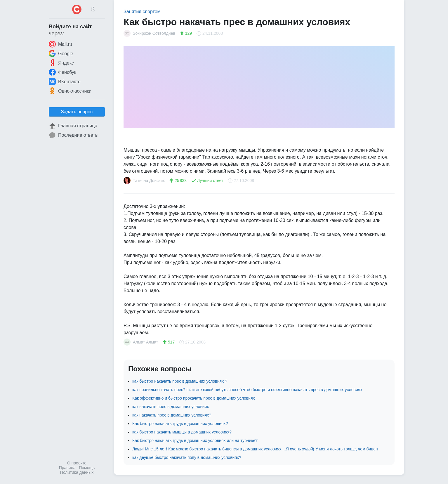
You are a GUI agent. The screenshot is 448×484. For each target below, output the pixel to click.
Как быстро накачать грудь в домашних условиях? (180, 424)
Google (61, 53)
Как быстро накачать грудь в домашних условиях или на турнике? (195, 440)
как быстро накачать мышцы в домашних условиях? (182, 432)
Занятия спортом (142, 12)
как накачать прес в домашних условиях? (172, 415)
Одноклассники (70, 91)
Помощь (87, 468)
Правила (67, 468)
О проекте (77, 463)
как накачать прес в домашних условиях (171, 407)
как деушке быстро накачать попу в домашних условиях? (187, 457)
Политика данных (77, 472)
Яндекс (61, 63)
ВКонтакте (65, 81)
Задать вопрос (77, 112)
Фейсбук (62, 72)
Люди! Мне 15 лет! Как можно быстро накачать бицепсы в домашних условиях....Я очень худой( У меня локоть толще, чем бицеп (255, 449)
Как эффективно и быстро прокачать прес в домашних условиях (194, 398)
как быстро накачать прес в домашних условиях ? (180, 381)
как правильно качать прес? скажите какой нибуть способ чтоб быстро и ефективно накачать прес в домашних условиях (247, 390)
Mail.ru (60, 44)
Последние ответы (74, 135)
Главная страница (73, 126)
